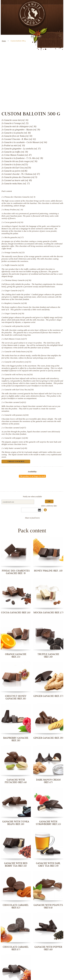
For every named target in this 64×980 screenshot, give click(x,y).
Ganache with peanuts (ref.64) (16, 415)
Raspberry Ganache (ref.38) (16, 303)
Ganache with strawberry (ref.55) (18, 362)
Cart (39, 37)
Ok (49, 502)
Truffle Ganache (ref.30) (14, 265)
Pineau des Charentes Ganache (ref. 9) (20, 197)
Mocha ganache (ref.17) (14, 237)
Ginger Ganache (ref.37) (14, 290)
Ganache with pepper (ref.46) (16, 438)
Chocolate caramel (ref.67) (15, 428)
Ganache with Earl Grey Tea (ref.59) (19, 390)
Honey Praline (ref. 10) (14, 210)
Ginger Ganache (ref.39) (14, 313)
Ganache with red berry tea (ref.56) (19, 374)
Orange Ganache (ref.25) (14, 252)
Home (4, 41)
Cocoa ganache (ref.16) (14, 222)
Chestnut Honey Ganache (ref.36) (18, 280)
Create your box (16, 462)
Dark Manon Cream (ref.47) (16, 339)
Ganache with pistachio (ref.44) (17, 326)
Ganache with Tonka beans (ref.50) (18, 352)
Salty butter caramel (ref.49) (16, 448)
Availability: (32, 472)
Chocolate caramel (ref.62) (15, 402)
